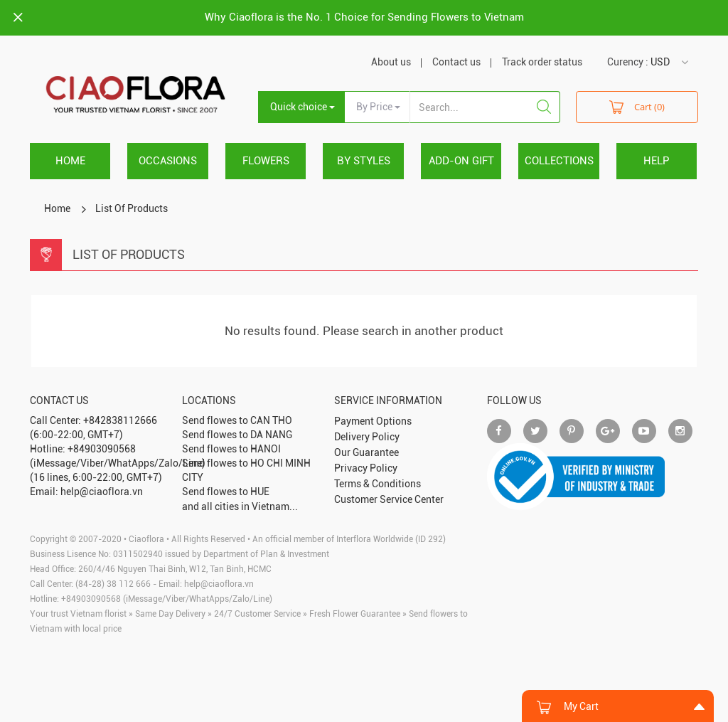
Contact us (456, 62)
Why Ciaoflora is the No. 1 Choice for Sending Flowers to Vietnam (364, 17)
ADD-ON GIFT (461, 161)
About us (391, 62)
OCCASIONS (168, 161)
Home (70, 161)
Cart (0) (637, 106)
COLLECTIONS (559, 161)
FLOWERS (266, 161)
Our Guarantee (366, 452)
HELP (657, 161)
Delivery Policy (367, 437)
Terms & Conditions (378, 484)
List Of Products (132, 208)
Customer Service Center (389, 499)
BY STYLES (364, 161)
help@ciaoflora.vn (219, 584)
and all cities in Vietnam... (240, 506)
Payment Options (373, 421)
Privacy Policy (366, 468)
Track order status (542, 62)
